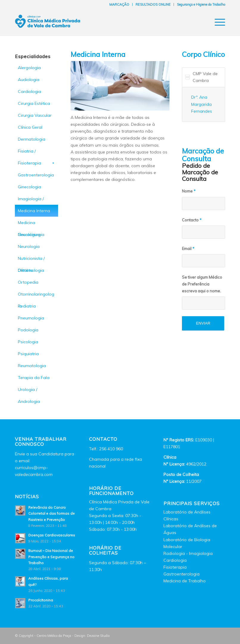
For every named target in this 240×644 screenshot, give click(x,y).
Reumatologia (32, 366)
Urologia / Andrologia (29, 391)
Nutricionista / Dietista (31, 260)
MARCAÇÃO (119, 4)
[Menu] (217, 22)
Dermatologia (32, 139)
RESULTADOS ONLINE (153, 4)
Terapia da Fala (34, 378)
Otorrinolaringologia (36, 296)
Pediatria (27, 306)
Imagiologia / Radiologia (31, 200)
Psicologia (28, 342)
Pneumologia (31, 318)
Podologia (28, 330)
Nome (189, 191)
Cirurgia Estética (34, 103)
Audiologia (29, 80)
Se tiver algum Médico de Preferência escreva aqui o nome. (202, 284)
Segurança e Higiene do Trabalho (201, 4)
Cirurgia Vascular (35, 115)
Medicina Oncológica (29, 224)
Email (188, 249)
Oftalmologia (31, 270)
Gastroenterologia (36, 175)
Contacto (192, 220)
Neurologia (29, 246)
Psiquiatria (28, 354)
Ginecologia (29, 187)
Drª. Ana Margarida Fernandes (202, 104)
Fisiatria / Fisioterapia (36, 153)
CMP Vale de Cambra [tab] (201, 77)
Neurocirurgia (31, 235)
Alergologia (29, 68)
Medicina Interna (34, 211)
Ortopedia (28, 282)
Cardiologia (29, 91)
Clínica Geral (30, 127)
